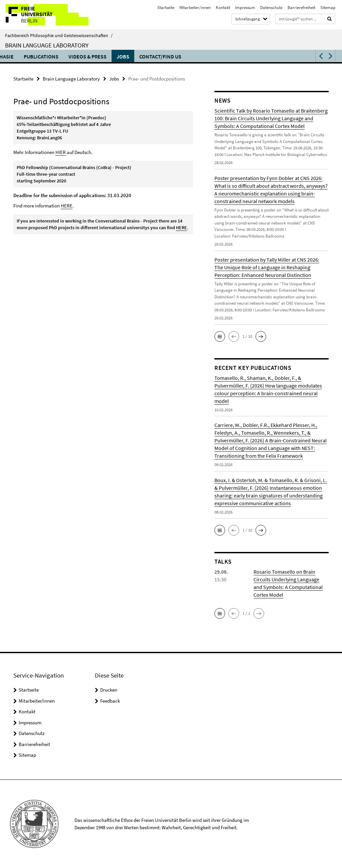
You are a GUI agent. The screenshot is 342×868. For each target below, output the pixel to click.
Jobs (114, 79)
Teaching (174, 56)
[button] (320, 56)
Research (208, 56)
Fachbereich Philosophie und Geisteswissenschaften (59, 35)
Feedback (110, 701)
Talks (144, 56)
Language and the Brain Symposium (81, 56)
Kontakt (223, 8)
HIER (61, 152)
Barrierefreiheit (301, 8)
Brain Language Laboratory (47, 45)
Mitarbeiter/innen (195, 8)
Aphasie (241, 56)
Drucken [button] (109, 690)
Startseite (166, 8)
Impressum (245, 8)
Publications (279, 56)
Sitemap (328, 8)
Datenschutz (271, 8)
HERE (67, 206)
